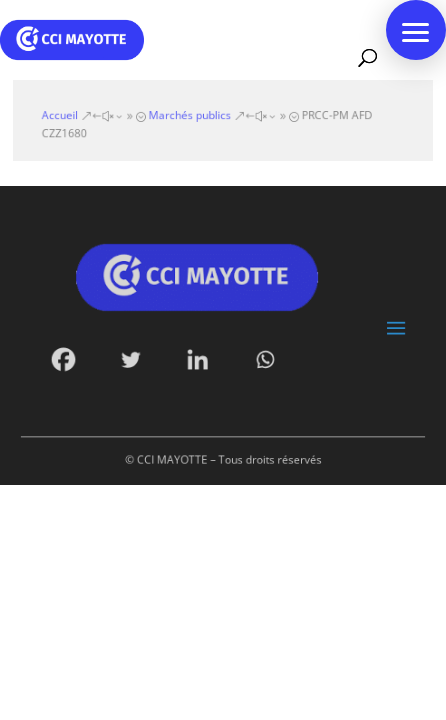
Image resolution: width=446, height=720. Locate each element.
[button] (416, 30)
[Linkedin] (199, 357)
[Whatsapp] (262, 357)
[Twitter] (135, 357)
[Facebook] (72, 357)
